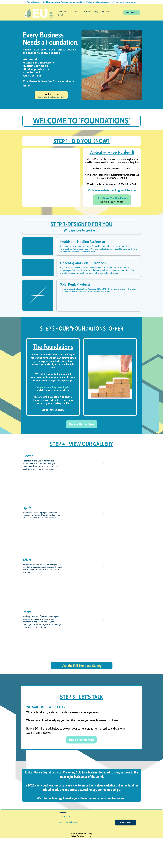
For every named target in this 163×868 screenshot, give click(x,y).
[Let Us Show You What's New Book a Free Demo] (112, 202)
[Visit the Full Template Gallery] (82, 695)
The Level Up (74, 12)
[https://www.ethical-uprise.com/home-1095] (38, 13)
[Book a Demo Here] (82, 454)
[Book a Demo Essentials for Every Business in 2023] (51, 95)
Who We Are (106, 12)
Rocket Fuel (86, 12)
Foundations (62, 12)
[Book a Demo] (132, 12)
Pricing (96, 12)
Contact (60, 15)
